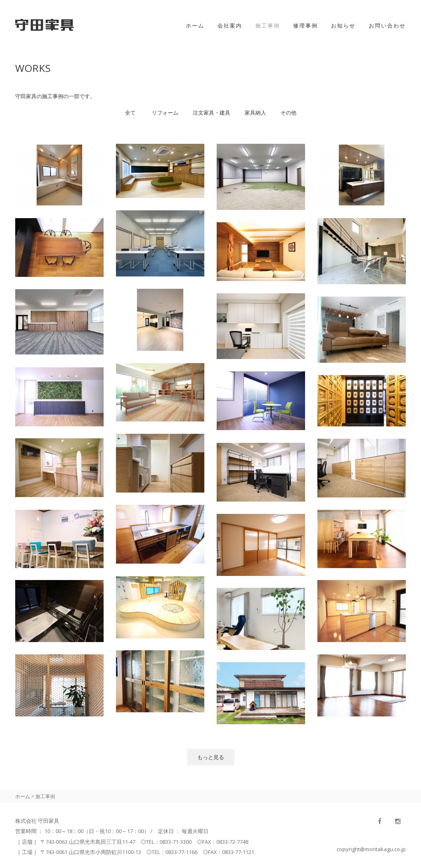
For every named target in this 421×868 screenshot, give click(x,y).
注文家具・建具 (212, 113)
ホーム (195, 25)
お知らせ (343, 25)
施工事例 (268, 25)
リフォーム (165, 113)
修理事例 (305, 25)
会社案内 (230, 25)
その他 (288, 113)
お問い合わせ (387, 25)
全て (130, 113)
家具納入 (255, 113)
